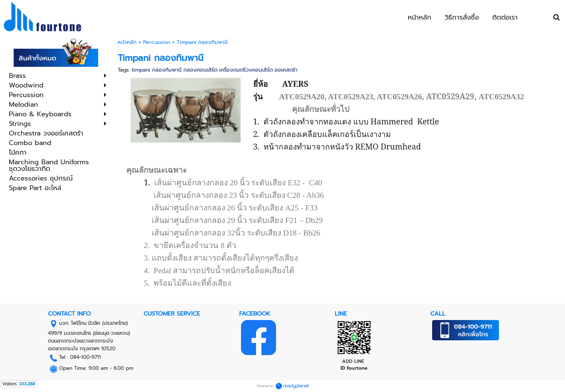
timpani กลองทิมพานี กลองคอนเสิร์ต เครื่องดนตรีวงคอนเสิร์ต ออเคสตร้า (215, 70)
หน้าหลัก (128, 42)
